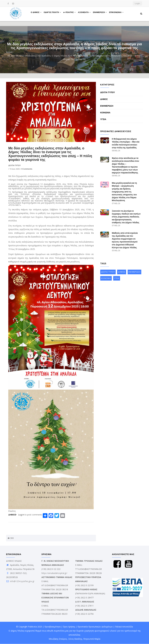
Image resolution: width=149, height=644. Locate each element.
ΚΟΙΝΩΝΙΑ (105, 113)
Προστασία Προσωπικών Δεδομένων (95, 627)
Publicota (32, 627)
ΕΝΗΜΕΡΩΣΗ (103, 14)
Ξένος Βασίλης (75, 639)
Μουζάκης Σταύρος (58, 639)
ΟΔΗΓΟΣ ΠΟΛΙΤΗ (53, 14)
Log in (21, 515)
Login (137, 3)
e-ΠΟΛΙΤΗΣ (71, 14)
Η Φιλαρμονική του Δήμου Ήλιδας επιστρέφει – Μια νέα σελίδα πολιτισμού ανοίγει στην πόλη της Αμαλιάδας (126, 143)
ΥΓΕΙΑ (103, 119)
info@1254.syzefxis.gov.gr (20, 581)
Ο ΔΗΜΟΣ (37, 14)
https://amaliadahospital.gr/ (54, 573)
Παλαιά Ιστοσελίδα (124, 627)
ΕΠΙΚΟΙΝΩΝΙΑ (120, 14)
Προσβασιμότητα (52, 627)
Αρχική (9, 52)
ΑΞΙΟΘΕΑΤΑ (87, 14)
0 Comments (27, 169)
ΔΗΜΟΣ (12, 515)
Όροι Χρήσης (69, 627)
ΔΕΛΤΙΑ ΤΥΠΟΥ (14, 165)
